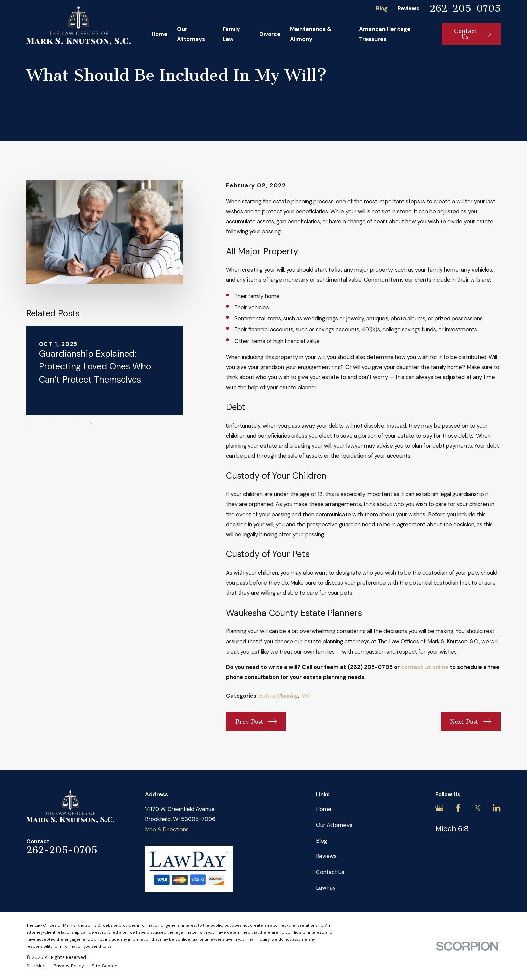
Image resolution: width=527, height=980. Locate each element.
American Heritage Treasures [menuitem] (385, 34)
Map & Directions (167, 829)
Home (324, 809)
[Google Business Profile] (439, 808)
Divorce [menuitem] (270, 34)
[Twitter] (477, 808)
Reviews (409, 8)
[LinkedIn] (497, 808)
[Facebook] (458, 808)
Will (306, 696)
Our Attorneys (334, 825)
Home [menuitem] (159, 34)
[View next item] (90, 424)
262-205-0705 (465, 9)
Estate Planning (279, 696)
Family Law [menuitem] (231, 34)
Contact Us (330, 872)
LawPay (326, 888)
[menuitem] (36, 966)
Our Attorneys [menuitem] (191, 34)
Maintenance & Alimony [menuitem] (311, 34)
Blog (382, 8)
